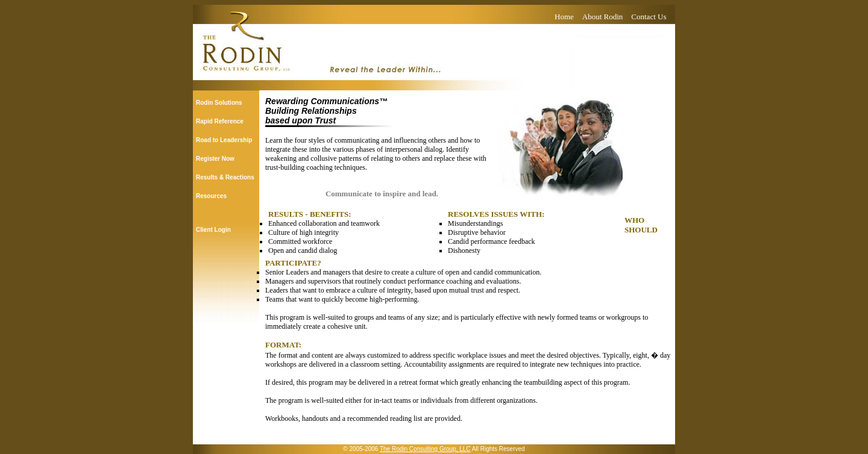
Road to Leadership (224, 140)
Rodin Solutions (219, 103)
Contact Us (649, 17)
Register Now (215, 159)
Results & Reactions (225, 177)
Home (564, 17)
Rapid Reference (220, 121)
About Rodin (603, 17)
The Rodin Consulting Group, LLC (425, 449)
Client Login (213, 230)
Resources (211, 196)
